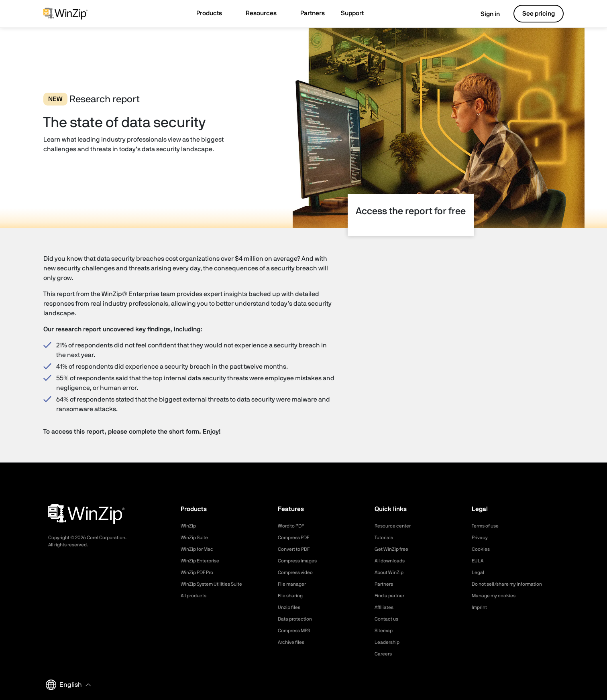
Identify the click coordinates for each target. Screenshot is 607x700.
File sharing (292, 596)
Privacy (481, 538)
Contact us (388, 619)
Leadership (389, 642)
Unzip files (291, 607)
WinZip (189, 526)
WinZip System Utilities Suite (216, 584)
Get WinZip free (394, 549)
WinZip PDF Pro (200, 572)
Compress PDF (296, 538)
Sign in (485, 14)
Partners (385, 584)
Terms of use (488, 526)
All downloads (392, 561)
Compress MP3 (297, 631)
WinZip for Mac (200, 549)
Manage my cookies (497, 596)
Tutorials (385, 538)
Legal (479, 572)
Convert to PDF (297, 549)
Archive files (293, 642)
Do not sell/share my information (513, 584)
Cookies (482, 549)
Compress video (298, 572)
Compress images (300, 561)
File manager (294, 584)
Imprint (481, 607)
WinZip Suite (196, 538)
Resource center (396, 526)
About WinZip (391, 572)
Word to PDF (293, 526)
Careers (385, 654)
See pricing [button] (539, 14)
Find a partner (392, 596)
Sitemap (385, 631)
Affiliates (386, 607)
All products (196, 596)
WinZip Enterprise (203, 561)
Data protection (298, 619)
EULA (479, 561)
